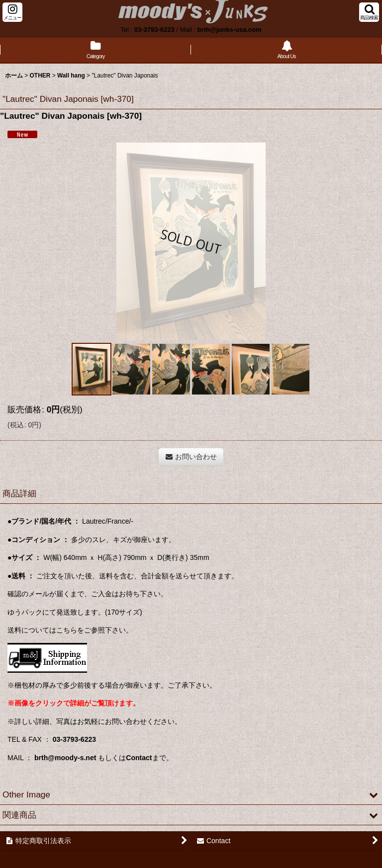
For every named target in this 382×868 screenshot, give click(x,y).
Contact (139, 758)
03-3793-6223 (154, 30)
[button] (12, 12)
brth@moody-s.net (65, 758)
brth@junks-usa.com (230, 30)
